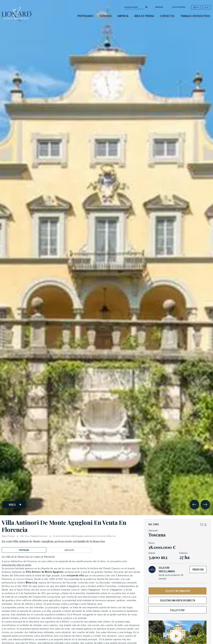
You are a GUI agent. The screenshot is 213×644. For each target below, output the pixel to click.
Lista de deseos (179, 7)
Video (15, 505)
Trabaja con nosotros (195, 16)
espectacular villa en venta (16, 565)
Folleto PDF (177, 610)
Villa (22, 536)
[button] (202, 524)
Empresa (123, 16)
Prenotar (198, 569)
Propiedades (85, 16)
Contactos (167, 16)
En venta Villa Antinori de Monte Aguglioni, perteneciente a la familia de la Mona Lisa (84, 536)
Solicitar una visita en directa (178, 600)
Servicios (106, 16)
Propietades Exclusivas (39, 536)
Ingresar (159, 7)
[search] (146, 7)
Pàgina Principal (8, 536)
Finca (27, 536)
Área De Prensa (144, 16)
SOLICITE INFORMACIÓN (178, 591)
